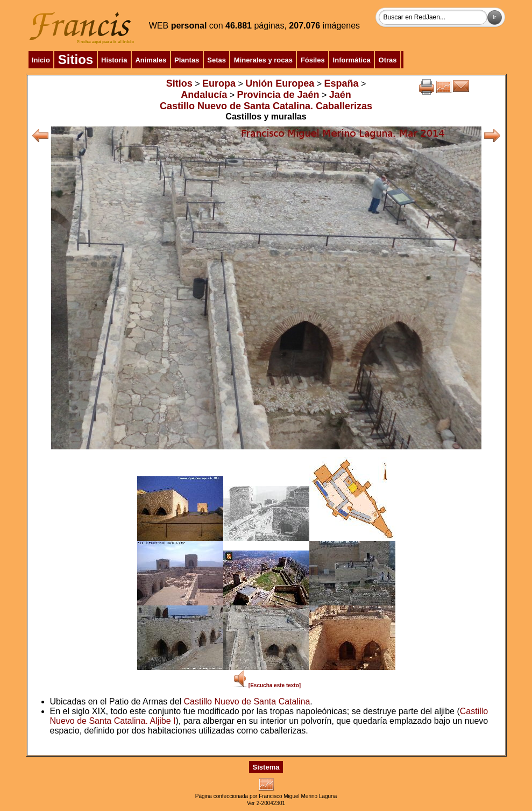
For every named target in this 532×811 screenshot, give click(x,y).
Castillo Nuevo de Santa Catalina (247, 701)
